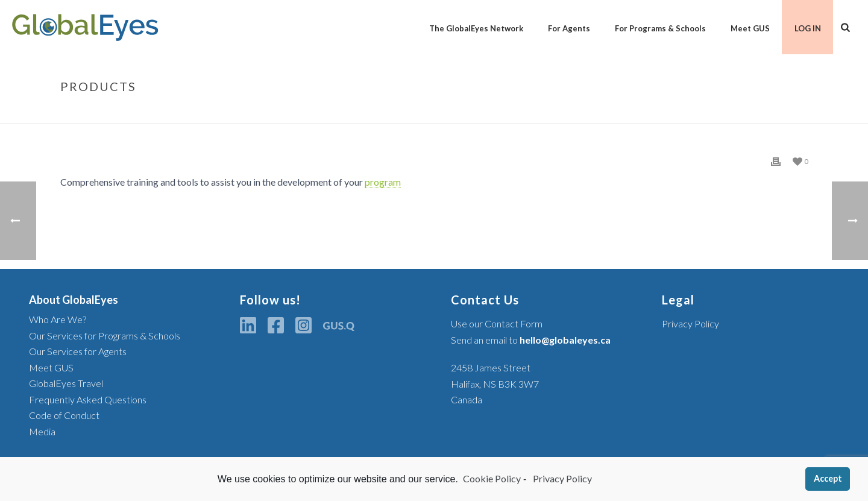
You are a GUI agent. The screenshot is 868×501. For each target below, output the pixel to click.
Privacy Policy (690, 323)
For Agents (569, 28)
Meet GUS (750, 28)
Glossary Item (724, 112)
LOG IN (808, 28)
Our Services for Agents (78, 351)
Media (42, 431)
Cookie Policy (492, 478)
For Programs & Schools (660, 28)
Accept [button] (828, 478)
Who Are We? (58, 319)
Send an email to (531, 340)
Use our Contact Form (497, 323)
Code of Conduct (64, 415)
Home (677, 112)
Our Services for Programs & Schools (105, 336)
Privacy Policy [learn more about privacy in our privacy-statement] (561, 478)
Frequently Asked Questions (88, 399)
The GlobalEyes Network (476, 28)
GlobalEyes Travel (66, 383)
